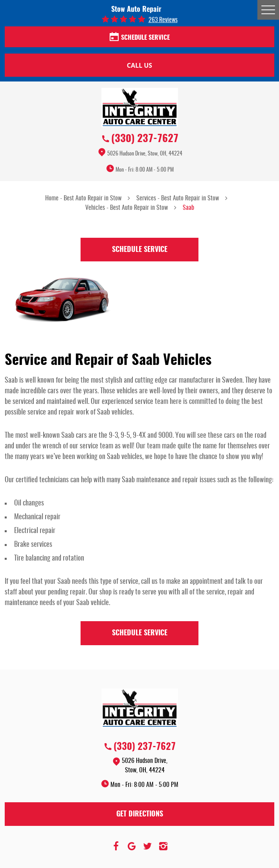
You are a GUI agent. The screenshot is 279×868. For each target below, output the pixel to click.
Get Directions (140, 814)
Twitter (147, 846)
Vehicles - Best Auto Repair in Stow (127, 208)
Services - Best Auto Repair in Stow (178, 198)
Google (132, 846)
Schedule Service (140, 37)
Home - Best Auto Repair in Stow (83, 198)
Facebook (116, 846)
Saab (188, 208)
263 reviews (163, 20)
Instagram (163, 846)
